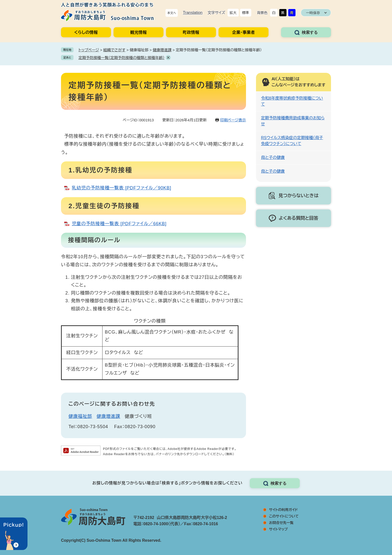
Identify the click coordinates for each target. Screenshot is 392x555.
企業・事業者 (244, 32)
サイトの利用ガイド (283, 510)
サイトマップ (278, 529)
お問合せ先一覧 (281, 523)
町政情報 (191, 32)
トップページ (89, 50)
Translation (193, 13)
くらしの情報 (86, 32)
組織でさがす (114, 50)
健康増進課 (162, 50)
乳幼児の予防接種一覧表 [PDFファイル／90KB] (121, 188)
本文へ (172, 13)
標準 (245, 13)
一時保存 (313, 13)
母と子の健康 (273, 158)
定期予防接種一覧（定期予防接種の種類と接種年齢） (121, 58)
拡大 (233, 13)
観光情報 (138, 32)
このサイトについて (284, 516)
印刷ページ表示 (233, 120)
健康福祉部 (80, 416)
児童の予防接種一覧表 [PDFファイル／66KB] (119, 224)
